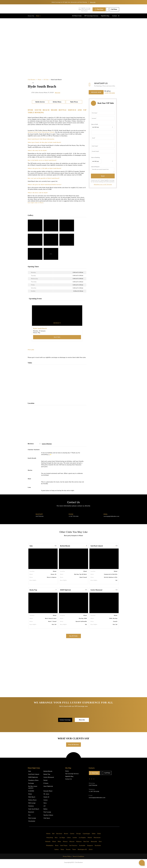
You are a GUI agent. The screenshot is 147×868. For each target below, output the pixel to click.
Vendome (31, 808)
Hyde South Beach (34, 811)
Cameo (46, 802)
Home (67, 773)
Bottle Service (40, 103)
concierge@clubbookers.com (111, 518)
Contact (114, 16)
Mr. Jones (46, 796)
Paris (100, 843)
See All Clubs (73, 638)
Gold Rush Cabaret (97, 548)
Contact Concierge (65, 721)
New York (86, 843)
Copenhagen (86, 835)
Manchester (97, 839)
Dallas (94, 835)
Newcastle (94, 843)
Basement (31, 814)
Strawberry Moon (33, 782)
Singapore (90, 847)
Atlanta (48, 835)
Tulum (74, 851)
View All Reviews (73, 746)
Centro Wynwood (96, 592)
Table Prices (74, 103)
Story (45, 805)
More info (93, 2)
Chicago (78, 835)
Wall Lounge (32, 805)
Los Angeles (82, 839)
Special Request (95, 168)
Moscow (72, 843)
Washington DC (82, 851)
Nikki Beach (32, 799)
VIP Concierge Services (89, 16)
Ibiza (56, 839)
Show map (57, 94)
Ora (29, 817)
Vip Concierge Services (72, 775)
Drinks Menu (57, 103)
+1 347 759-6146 (110, 94)
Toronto (68, 851)
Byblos (46, 811)
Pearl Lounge (47, 814)
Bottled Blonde (65, 548)
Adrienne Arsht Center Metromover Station (41, 134)
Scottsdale (82, 847)
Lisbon (69, 839)
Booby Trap (33, 592)
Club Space (47, 820)
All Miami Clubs (74, 16)
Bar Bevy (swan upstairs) (33, 789)
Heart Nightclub (48, 788)
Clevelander (32, 823)
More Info (82, 721)
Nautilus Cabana (48, 817)
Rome (57, 847)
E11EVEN (31, 793)
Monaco (65, 843)
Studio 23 (46, 799)
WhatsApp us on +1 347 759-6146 (103, 186)
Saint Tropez (64, 847)
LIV (44, 808)
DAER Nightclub (65, 592)
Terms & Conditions (78, 858)
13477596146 (40, 518)
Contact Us (68, 781)
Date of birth (95, 126)
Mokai (30, 796)
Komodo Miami (48, 793)
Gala (31, 548)
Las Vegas (62, 839)
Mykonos (79, 843)
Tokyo (62, 851)
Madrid (90, 839)
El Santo (46, 785)
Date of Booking (96, 159)
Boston (66, 835)
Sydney (57, 851)
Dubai (99, 835)
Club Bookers (32, 81)
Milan (59, 843)
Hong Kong (50, 839)
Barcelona (59, 835)
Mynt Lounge (32, 820)
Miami (38, 17)
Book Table (57, 339)
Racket (46, 782)
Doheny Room (32, 802)
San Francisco (73, 847)
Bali (53, 835)
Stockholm (98, 847)
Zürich (91, 851)
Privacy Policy (67, 858)
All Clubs (46, 81)
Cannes (72, 835)
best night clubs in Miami (36, 204)
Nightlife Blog (104, 16)
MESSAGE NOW (96, 94)
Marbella (48, 843)
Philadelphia (50, 847)
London (75, 839)
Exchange (31, 785)
